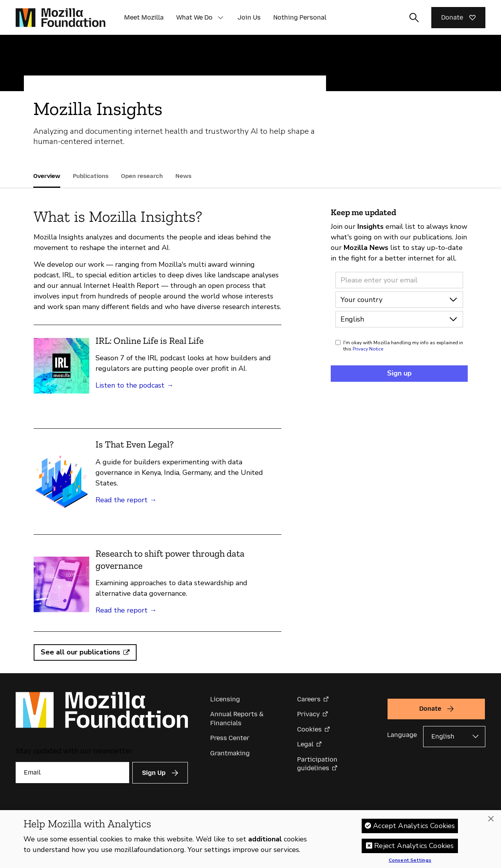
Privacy (308, 714)
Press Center (230, 738)
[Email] (72, 773)
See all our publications (80, 652)
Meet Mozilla (144, 17)
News (183, 176)
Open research (142, 176)
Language (402, 735)
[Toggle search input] (414, 18)
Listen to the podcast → (134, 385)
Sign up (399, 373)
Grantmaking (230, 753)
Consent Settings (410, 863)
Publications (91, 176)
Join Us (249, 17)
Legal (305, 744)
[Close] (491, 821)
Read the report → (126, 500)
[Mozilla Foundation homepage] (60, 18)
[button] (220, 18)
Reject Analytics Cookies (414, 848)
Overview (47, 176)
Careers (309, 699)
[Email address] (399, 280)
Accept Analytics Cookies (414, 828)
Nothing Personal (300, 17)
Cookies (309, 729)
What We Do (194, 17)
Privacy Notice (368, 349)
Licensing (225, 699)
